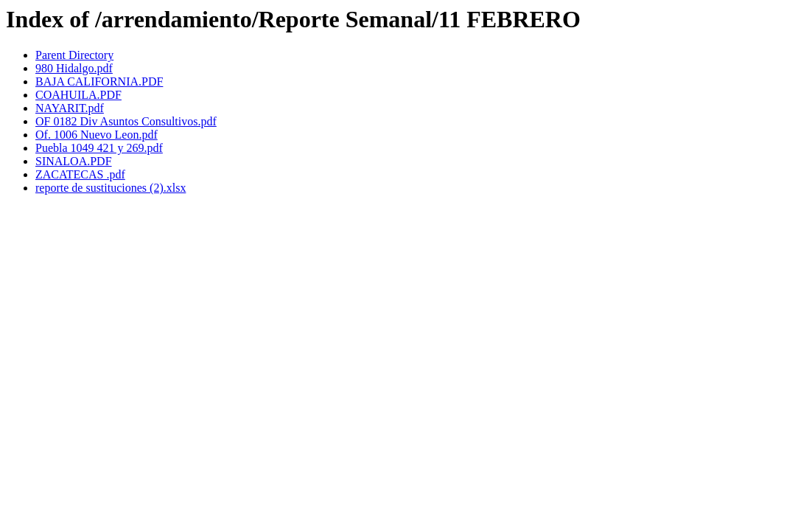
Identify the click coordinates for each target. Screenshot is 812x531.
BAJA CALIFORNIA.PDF (99, 81)
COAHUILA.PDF (78, 95)
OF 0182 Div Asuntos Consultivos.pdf (126, 121)
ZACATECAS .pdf (80, 174)
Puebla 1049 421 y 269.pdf (99, 148)
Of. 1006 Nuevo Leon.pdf (97, 135)
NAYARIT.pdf (70, 108)
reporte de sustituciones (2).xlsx (111, 188)
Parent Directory (74, 55)
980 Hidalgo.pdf (74, 68)
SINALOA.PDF (74, 161)
